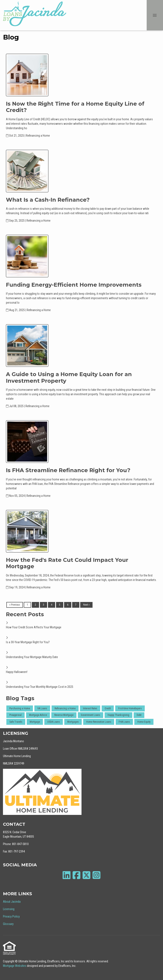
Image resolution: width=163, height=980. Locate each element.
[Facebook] (77, 875)
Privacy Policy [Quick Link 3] (11, 916)
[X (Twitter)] (86, 875)
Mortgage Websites (15, 966)
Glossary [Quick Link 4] (8, 924)
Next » (86, 605)
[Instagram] (96, 875)
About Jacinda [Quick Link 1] (12, 902)
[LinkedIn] (67, 875)
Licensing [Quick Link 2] (9, 909)
